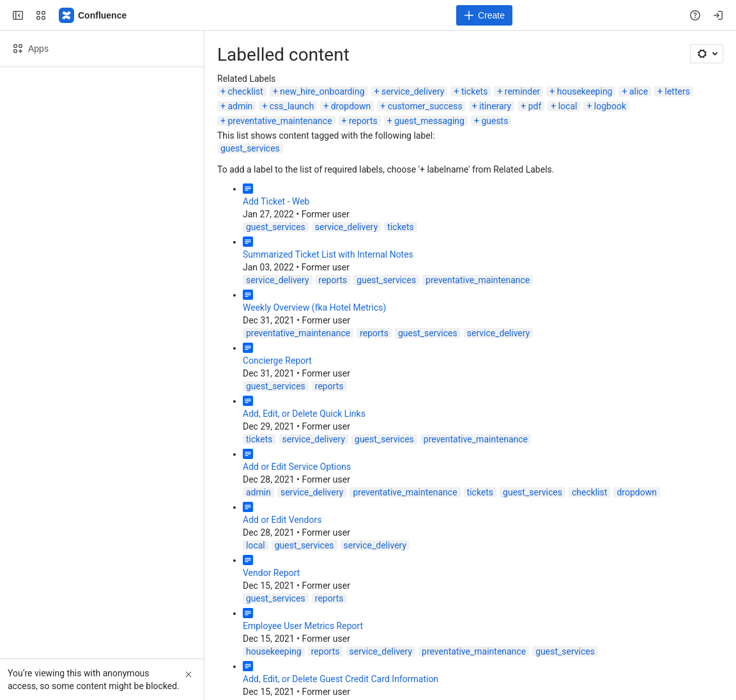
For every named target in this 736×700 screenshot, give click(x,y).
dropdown (351, 106)
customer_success (425, 106)
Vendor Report (271, 573)
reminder (523, 91)
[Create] (484, 15)
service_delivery (413, 91)
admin (240, 106)
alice (639, 91)
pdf (535, 106)
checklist (245, 91)
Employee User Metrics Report (303, 626)
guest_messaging (429, 121)
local (568, 106)
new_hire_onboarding (322, 91)
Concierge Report (277, 361)
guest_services (250, 148)
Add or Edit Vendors (282, 520)
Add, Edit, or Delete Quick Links (304, 414)
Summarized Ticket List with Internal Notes (328, 254)
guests (494, 121)
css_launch (292, 106)
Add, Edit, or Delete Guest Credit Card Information (341, 679)
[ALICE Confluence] (93, 15)
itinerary (495, 106)
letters (678, 91)
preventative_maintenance (280, 121)
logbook (610, 106)
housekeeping (585, 91)
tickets (475, 91)
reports (363, 121)
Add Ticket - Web (276, 201)
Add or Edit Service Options (297, 467)
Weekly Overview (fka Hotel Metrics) (314, 307)
